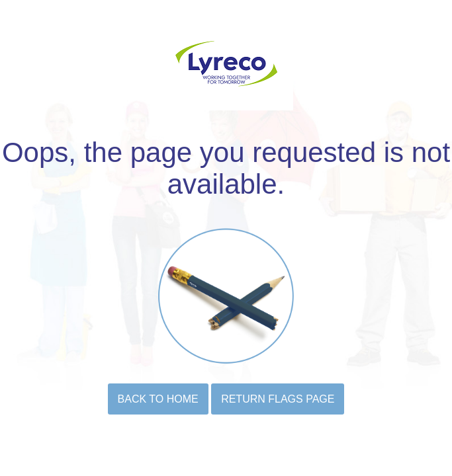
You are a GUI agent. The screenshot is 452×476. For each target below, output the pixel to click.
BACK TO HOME (158, 399)
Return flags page (278, 399)
